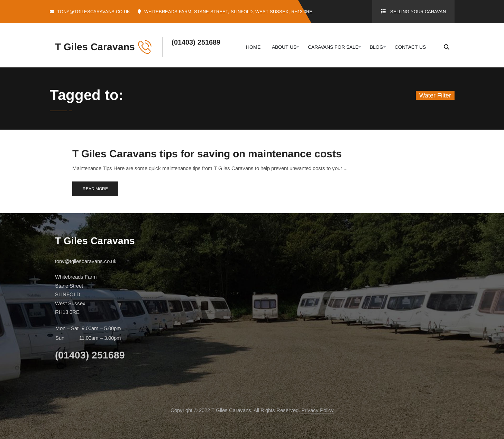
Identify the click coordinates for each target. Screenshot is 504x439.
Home (253, 47)
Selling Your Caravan (418, 12)
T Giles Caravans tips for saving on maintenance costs (207, 154)
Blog (377, 47)
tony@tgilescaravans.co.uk (94, 12)
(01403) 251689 (196, 42)
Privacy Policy (318, 410)
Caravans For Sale (333, 47)
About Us (284, 47)
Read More (95, 189)
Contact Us (410, 47)
